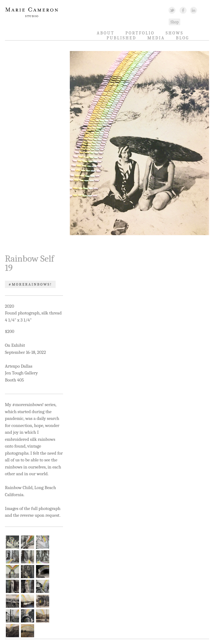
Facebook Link (183, 10)
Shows (175, 33)
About (106, 33)
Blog (182, 38)
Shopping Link (174, 22)
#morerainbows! (30, 284)
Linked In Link (193, 10)
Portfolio (140, 33)
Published (121, 38)
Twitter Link (172, 10)
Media (156, 38)
